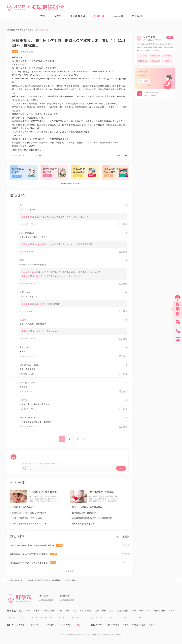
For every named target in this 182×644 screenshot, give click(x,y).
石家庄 (37, 611)
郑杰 (143, 625)
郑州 (126, 611)
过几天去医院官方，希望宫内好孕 (87, 507)
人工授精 (143, 56)
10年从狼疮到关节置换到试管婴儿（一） (30, 524)
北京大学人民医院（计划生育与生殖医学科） (37, 625)
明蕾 (100, 625)
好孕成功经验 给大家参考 (83, 524)
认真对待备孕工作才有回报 (43, 492)
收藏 (118, 155)
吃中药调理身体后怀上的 (102, 492)
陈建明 (135, 625)
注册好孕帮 (143, 81)
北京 (21, 611)
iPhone (146, 95)
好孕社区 (99, 16)
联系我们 (65, 596)
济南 (52, 611)
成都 (75, 611)
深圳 (67, 611)
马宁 (108, 625)
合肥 (156, 611)
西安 (134, 611)
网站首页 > (12, 30)
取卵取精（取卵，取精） (143, 62)
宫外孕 (167, 56)
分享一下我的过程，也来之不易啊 (27, 518)
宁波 (141, 611)
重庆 (104, 611)
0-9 (140, 618)
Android (154, 95)
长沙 (89, 611)
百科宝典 (118, 16)
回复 (125, 224)
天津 (28, 611)
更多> (171, 611)
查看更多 (70, 571)
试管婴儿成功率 (155, 56)
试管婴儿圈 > (33, 30)
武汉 (82, 611)
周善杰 (126, 625)
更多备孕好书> (70, 184)
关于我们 (137, 16)
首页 (43, 16)
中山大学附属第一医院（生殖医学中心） (68, 625)
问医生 (58, 16)
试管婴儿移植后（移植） (155, 62)
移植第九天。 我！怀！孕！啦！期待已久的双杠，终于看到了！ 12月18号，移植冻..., (46, 580)
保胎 (167, 61)
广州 (60, 611)
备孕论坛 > (22, 30)
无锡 (119, 611)
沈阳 (163, 611)
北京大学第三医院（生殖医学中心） (21, 625)
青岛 (148, 611)
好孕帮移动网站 (46, 600)
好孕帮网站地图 (67, 600)
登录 (149, 86)
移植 (14, 57)
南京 (111, 611)
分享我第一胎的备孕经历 (23, 507)
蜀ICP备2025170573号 (112, 635)
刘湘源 (116, 625)
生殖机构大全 (78, 16)
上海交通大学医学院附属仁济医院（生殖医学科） (53, 625)
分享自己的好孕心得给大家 (84, 513)
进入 (170, 37)
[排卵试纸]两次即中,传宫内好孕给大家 (29, 513)
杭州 (97, 611)
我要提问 (125, 537)
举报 (125, 155)
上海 (45, 611)
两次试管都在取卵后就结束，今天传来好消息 (92, 518)
